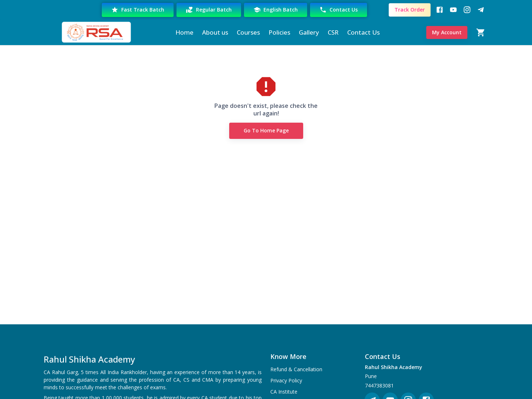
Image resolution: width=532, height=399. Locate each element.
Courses (248, 32)
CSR (333, 32)
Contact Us (339, 10)
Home (184, 32)
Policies (279, 32)
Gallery (309, 32)
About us (215, 32)
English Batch (276, 10)
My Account (447, 33)
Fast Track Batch (138, 10)
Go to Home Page (266, 131)
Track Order (410, 10)
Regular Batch (209, 10)
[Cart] (481, 32)
